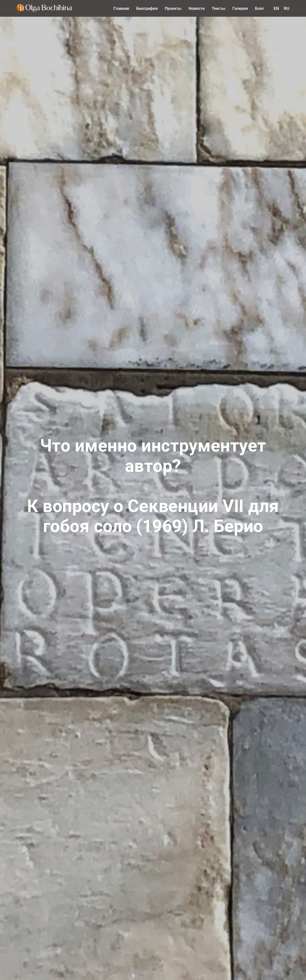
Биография (147, 8)
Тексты (219, 8)
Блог (260, 8)
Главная (121, 8)
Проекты (173, 8)
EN (276, 8)
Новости (197, 8)
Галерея (240, 8)
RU (287, 8)
